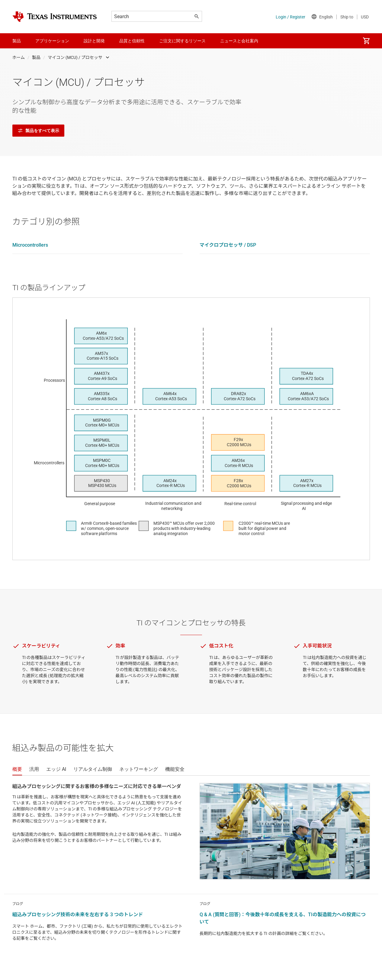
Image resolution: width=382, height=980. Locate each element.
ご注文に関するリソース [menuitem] (182, 41)
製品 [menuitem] (17, 41)
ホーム (19, 57)
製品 (36, 57)
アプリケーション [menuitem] (52, 41)
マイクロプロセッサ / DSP (228, 245)
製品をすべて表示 (38, 131)
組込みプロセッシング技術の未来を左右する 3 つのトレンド (78, 915)
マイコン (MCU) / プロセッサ (75, 57)
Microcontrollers (30, 245)
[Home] (55, 17)
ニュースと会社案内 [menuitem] (239, 41)
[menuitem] (366, 41)
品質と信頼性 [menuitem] (132, 41)
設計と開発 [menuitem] (94, 41)
